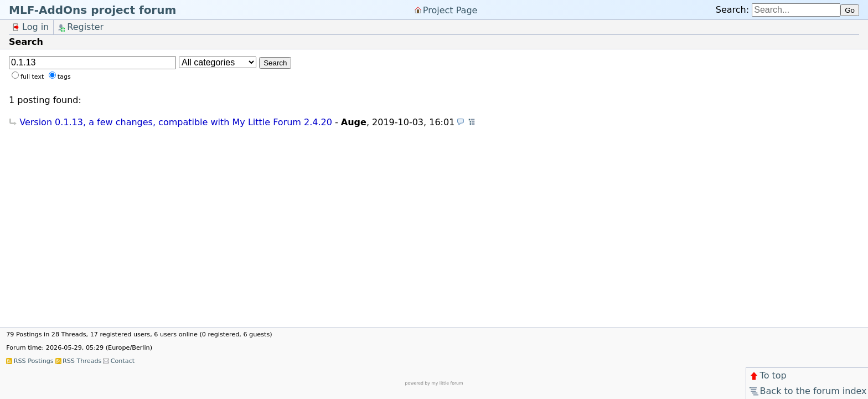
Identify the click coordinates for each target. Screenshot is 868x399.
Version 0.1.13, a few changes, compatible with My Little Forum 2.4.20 (176, 122)
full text (32, 77)
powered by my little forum (434, 383)
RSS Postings (34, 361)
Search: (732, 10)
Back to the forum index (807, 391)
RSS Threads (82, 361)
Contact (123, 361)
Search (275, 63)
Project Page (450, 10)
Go (850, 10)
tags (64, 77)
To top (768, 375)
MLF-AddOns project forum (92, 10)
